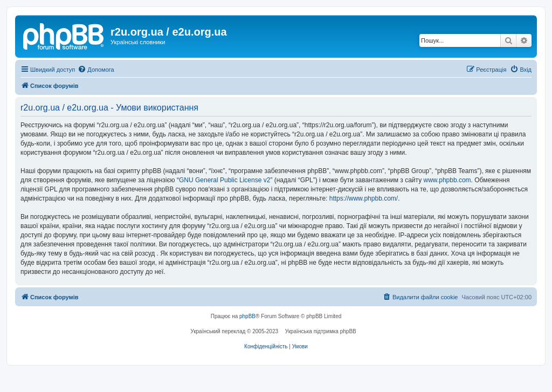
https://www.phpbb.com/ (364, 198)
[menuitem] (96, 70)
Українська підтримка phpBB (321, 331)
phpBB (247, 316)
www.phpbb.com (447, 180)
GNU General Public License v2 (225, 180)
